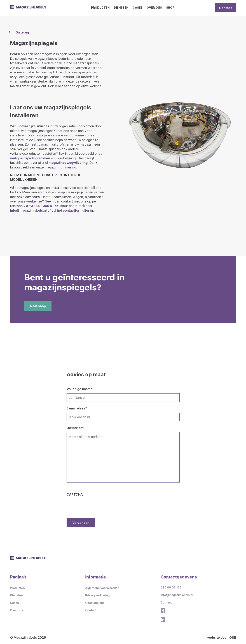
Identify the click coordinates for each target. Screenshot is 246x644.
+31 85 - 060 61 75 (44, 206)
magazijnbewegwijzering (68, 163)
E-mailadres (77, 408)
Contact (225, 8)
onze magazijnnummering (56, 167)
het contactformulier (73, 210)
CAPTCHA (75, 494)
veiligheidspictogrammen (30, 158)
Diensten (121, 8)
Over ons (154, 8)
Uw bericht (75, 428)
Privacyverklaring (97, 595)
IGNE (232, 637)
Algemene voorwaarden (102, 588)
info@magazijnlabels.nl (28, 210)
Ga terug (19, 32)
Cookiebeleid (94, 603)
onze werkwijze (30, 201)
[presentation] (94, 504)
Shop (170, 8)
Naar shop (38, 306)
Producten (100, 8)
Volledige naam (79, 389)
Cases (138, 8)
